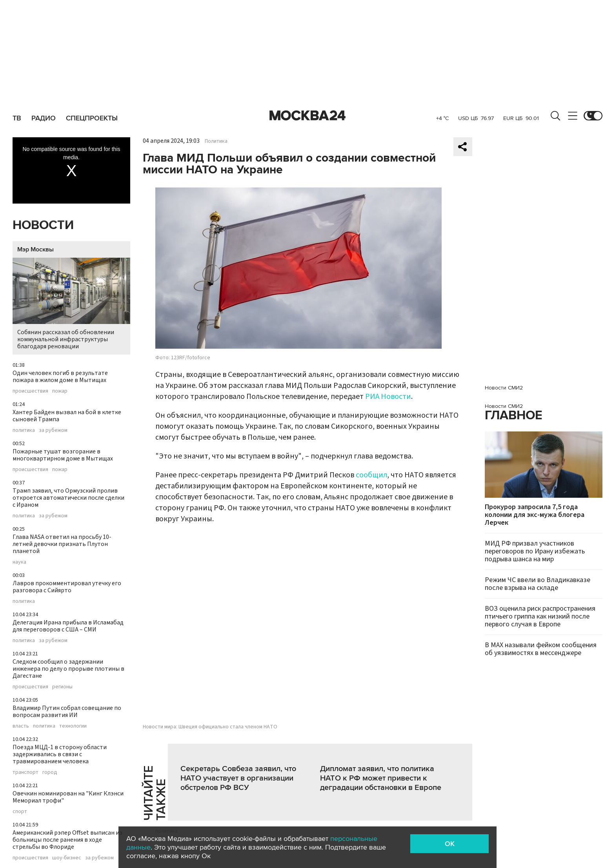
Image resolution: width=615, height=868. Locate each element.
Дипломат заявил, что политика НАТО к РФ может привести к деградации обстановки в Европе (381, 778)
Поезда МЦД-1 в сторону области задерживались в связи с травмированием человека (60, 754)
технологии (73, 726)
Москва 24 (307, 116)
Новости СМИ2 (504, 388)
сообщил (371, 475)
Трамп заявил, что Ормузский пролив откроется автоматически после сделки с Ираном (68, 498)
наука (19, 562)
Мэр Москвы (35, 249)
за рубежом (53, 430)
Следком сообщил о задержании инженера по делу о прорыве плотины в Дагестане (68, 669)
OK (450, 844)
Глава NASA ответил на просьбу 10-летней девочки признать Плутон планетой (62, 544)
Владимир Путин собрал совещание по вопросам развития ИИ (67, 712)
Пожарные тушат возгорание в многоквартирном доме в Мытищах (63, 455)
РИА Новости (388, 397)
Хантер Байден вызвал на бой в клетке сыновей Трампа (67, 416)
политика (24, 430)
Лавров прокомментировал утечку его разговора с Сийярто (67, 587)
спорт (20, 812)
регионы (62, 687)
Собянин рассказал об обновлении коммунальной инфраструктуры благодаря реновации (71, 304)
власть (21, 726)
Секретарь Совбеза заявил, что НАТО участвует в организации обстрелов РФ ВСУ (238, 778)
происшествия (30, 391)
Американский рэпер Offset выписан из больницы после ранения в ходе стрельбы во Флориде (67, 840)
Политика (216, 141)
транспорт (25, 772)
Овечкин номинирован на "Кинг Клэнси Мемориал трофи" (68, 797)
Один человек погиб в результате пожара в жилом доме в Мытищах (60, 377)
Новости (43, 225)
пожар (60, 391)
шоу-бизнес (67, 858)
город (50, 772)
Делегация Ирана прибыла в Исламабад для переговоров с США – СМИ (68, 626)
